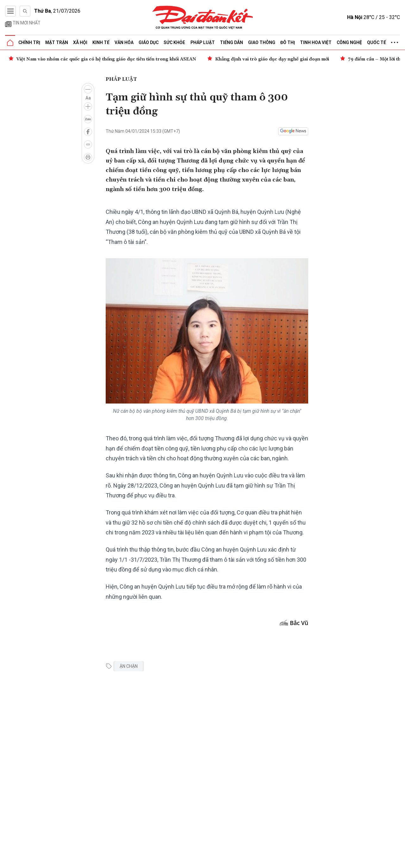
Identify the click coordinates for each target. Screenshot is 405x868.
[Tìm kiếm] (25, 11)
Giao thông (262, 42)
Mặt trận (57, 42)
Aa (88, 98)
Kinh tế (101, 42)
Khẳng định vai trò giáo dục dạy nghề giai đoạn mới (272, 59)
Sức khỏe (174, 42)
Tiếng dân (231, 42)
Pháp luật (203, 42)
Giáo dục (149, 42)
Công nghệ (349, 42)
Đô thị (288, 42)
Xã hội (80, 42)
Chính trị (29, 42)
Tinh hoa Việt (316, 42)
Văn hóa (124, 42)
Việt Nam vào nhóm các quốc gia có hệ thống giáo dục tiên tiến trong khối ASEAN (106, 59)
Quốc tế (377, 42)
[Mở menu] (10, 11)
